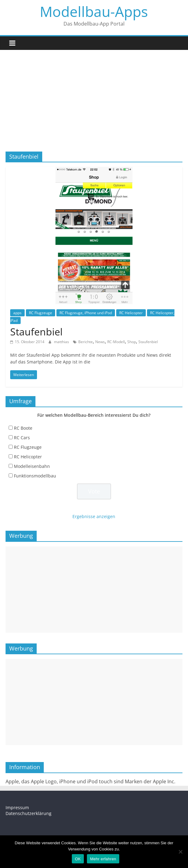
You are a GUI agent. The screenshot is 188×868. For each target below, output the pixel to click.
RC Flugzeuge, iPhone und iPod (86, 313)
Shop (132, 342)
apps (17, 313)
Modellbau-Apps (94, 11)
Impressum (17, 807)
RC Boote (23, 428)
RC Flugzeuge (41, 313)
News (100, 342)
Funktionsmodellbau (35, 476)
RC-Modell (116, 342)
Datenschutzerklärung (29, 813)
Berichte (86, 342)
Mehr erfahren (103, 859)
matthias (62, 342)
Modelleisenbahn (32, 466)
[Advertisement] (94, 96)
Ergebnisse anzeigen (94, 516)
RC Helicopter (131, 313)
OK (78, 859)
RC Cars (22, 438)
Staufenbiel (36, 332)
